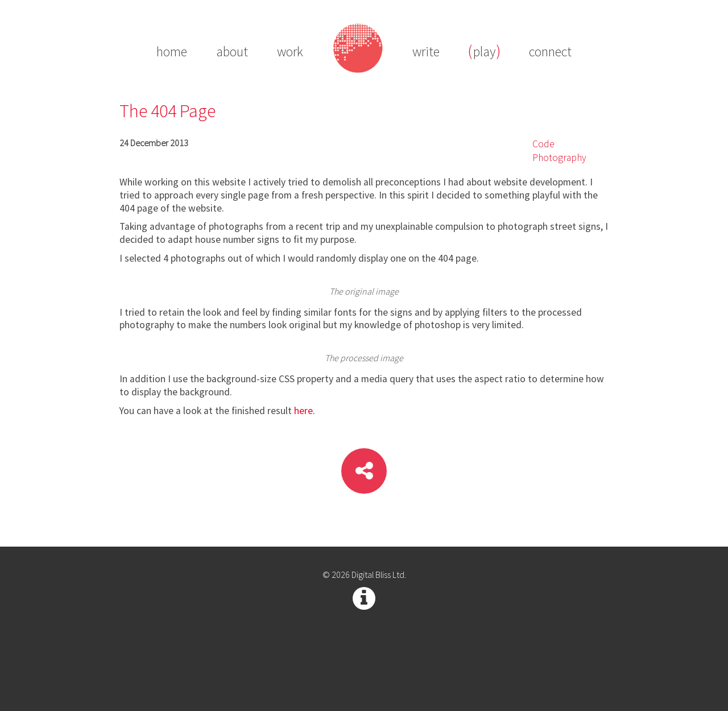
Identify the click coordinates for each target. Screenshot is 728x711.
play (484, 52)
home (172, 52)
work (290, 52)
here (303, 411)
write (426, 52)
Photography (559, 158)
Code (543, 144)
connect (550, 52)
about (232, 52)
